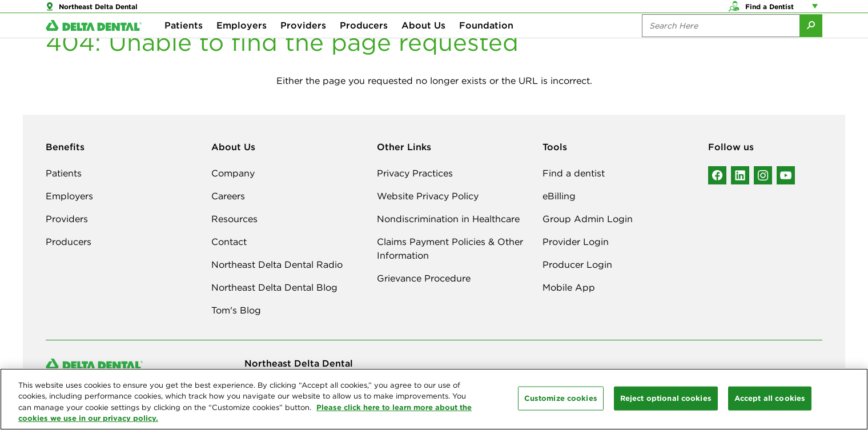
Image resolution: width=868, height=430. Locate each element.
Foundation (486, 46)
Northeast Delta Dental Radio (277, 264)
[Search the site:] (721, 46)
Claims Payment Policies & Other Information (450, 248)
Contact (229, 242)
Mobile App (569, 287)
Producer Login (577, 264)
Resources (234, 219)
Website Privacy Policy (428, 196)
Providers (303, 46)
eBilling (559, 196)
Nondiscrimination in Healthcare (448, 219)
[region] (434, 399)
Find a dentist (574, 173)
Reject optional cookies (666, 398)
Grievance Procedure (424, 278)
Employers (242, 46)
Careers (228, 196)
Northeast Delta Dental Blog (274, 287)
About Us (423, 46)
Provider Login (576, 242)
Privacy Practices (415, 173)
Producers (364, 46)
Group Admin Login (588, 219)
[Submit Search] (811, 46)
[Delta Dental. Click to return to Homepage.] (94, 46)
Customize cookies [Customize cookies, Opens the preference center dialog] (561, 398)
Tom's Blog (236, 310)
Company (233, 173)
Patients (184, 46)
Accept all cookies (770, 398)
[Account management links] (817, 11)
